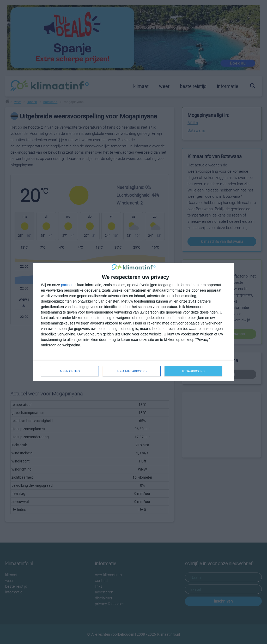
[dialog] (133, 322)
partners (68, 285)
